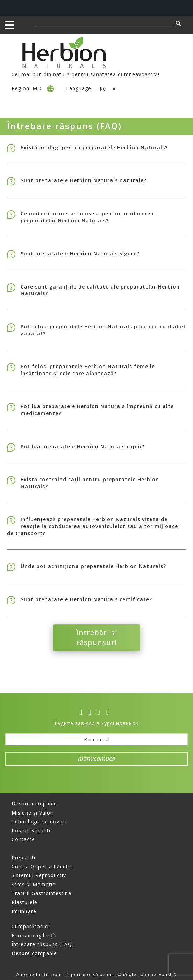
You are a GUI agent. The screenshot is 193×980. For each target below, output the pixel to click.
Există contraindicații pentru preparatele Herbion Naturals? (90, 483)
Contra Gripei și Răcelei (42, 867)
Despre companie (34, 804)
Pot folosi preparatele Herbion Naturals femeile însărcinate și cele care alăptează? (88, 370)
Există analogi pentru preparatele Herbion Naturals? (94, 147)
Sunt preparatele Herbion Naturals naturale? (84, 180)
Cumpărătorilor (31, 926)
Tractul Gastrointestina (41, 893)
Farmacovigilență (34, 935)
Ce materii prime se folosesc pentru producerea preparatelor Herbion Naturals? (87, 217)
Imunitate (24, 911)
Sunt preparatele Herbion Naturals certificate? (86, 599)
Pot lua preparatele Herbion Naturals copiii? (83, 446)
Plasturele (24, 902)
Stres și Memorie (34, 884)
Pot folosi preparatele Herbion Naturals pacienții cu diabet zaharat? (103, 330)
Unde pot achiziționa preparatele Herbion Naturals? (93, 566)
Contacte (23, 839)
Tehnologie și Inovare (40, 821)
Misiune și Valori (33, 813)
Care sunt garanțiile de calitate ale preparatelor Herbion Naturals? (100, 290)
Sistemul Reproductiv (39, 875)
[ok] (110, 712)
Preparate (24, 857)
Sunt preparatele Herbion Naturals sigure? (80, 253)
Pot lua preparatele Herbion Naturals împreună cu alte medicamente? (97, 410)
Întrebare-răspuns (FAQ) (43, 944)
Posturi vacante (32, 830)
